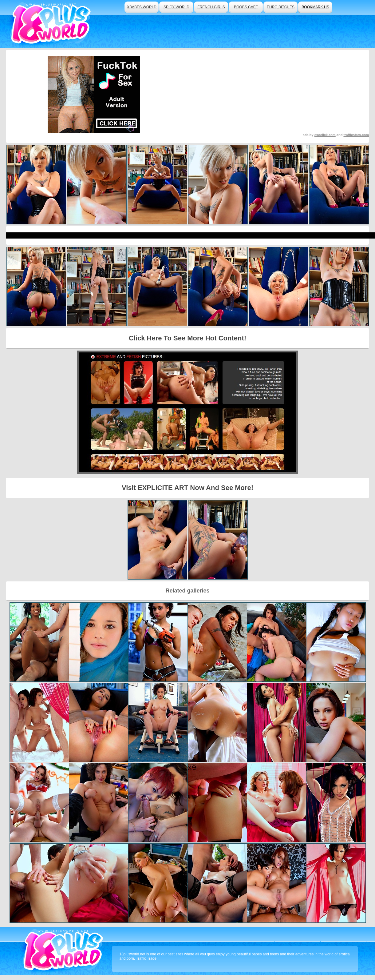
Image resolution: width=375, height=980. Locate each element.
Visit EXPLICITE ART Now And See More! (187, 488)
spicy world (176, 7)
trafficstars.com (356, 135)
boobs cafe (246, 7)
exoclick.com (325, 135)
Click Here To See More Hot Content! (187, 338)
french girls (211, 7)
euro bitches (281, 7)
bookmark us (315, 7)
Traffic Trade (146, 958)
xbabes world (142, 7)
